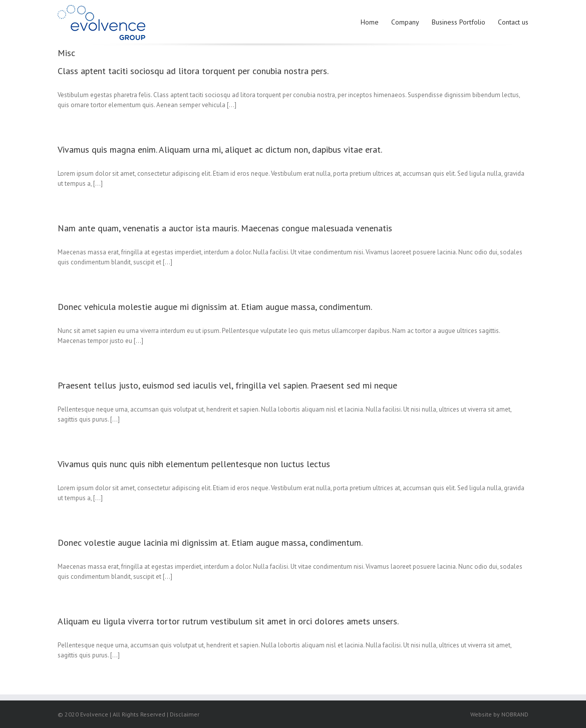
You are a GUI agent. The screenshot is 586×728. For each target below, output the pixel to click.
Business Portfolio (459, 22)
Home (370, 22)
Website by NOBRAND (499, 714)
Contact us (513, 22)
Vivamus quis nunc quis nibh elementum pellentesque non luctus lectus (194, 464)
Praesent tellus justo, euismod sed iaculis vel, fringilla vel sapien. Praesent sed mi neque (227, 385)
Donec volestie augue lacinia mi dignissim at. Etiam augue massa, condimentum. (210, 542)
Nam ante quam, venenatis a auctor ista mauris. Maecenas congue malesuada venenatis (225, 228)
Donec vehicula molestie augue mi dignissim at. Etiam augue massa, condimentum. (215, 307)
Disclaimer (185, 714)
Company (405, 22)
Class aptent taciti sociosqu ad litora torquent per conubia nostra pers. (193, 71)
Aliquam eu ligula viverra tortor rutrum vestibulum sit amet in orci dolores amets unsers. (228, 621)
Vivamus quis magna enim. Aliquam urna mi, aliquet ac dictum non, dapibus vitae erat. (220, 149)
